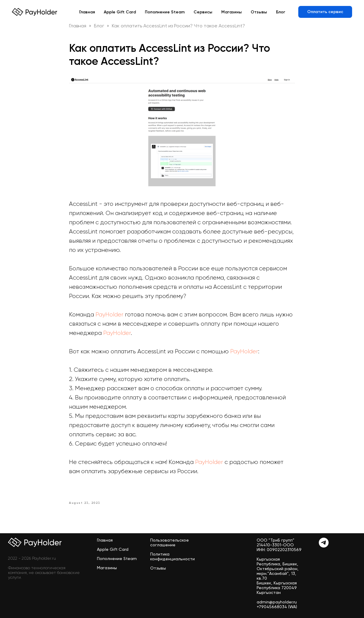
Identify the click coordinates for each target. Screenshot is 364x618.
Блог (281, 12)
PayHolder (110, 315)
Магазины (232, 12)
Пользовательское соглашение (170, 542)
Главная (87, 12)
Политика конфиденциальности (172, 556)
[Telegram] (324, 546)
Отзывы (259, 12)
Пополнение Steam (165, 12)
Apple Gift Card (120, 12)
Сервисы (203, 12)
